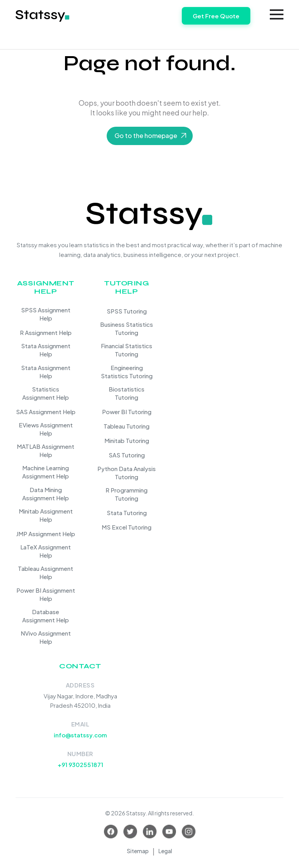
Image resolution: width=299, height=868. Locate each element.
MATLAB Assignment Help (46, 450)
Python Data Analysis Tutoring (127, 473)
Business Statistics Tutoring (127, 328)
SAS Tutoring (127, 455)
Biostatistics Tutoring (127, 393)
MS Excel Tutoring (127, 527)
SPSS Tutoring (127, 311)
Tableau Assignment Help (46, 572)
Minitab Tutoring (127, 440)
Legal (165, 851)
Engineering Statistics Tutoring (127, 372)
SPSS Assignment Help (46, 314)
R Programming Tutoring (127, 494)
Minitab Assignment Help (46, 515)
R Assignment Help (46, 332)
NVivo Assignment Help (46, 637)
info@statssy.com (80, 735)
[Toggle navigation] (277, 15)
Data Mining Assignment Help (46, 494)
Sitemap (138, 851)
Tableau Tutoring (127, 426)
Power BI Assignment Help (46, 594)
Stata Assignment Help (46, 350)
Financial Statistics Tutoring (127, 350)
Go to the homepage (146, 136)
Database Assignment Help (46, 616)
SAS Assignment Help (46, 412)
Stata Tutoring (127, 513)
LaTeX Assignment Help (46, 551)
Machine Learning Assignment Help (46, 472)
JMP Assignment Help (46, 534)
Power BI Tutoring (127, 412)
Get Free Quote (216, 16)
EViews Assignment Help (46, 429)
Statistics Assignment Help (46, 393)
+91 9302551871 (80, 764)
